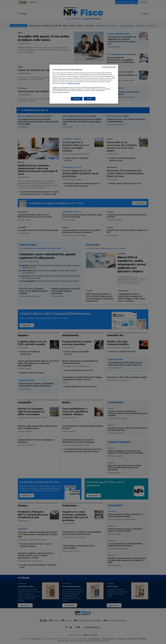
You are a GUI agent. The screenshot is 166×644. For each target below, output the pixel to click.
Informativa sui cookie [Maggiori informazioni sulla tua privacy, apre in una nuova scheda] (74, 83)
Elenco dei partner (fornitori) (61, 92)
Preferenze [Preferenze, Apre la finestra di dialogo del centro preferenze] (77, 99)
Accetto (90, 99)
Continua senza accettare (109, 67)
